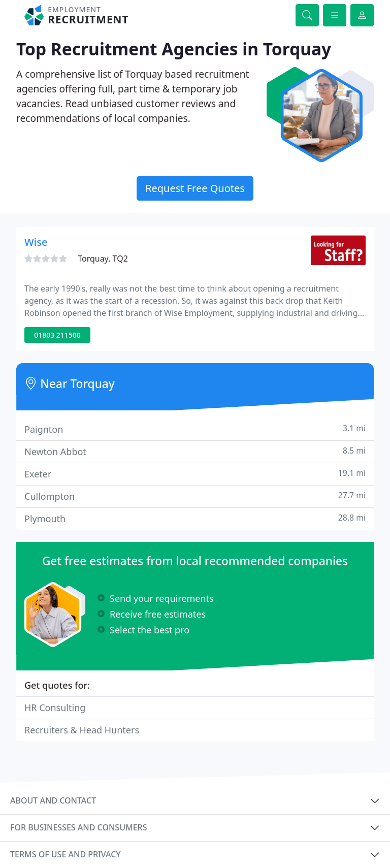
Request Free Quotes (195, 188)
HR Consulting (55, 708)
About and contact (53, 800)
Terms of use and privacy (66, 854)
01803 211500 (57, 335)
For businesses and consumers (78, 827)
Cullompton (195, 496)
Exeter (195, 474)
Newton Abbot (195, 451)
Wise (36, 242)
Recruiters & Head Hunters (82, 730)
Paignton (195, 429)
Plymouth (195, 518)
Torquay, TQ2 (103, 259)
